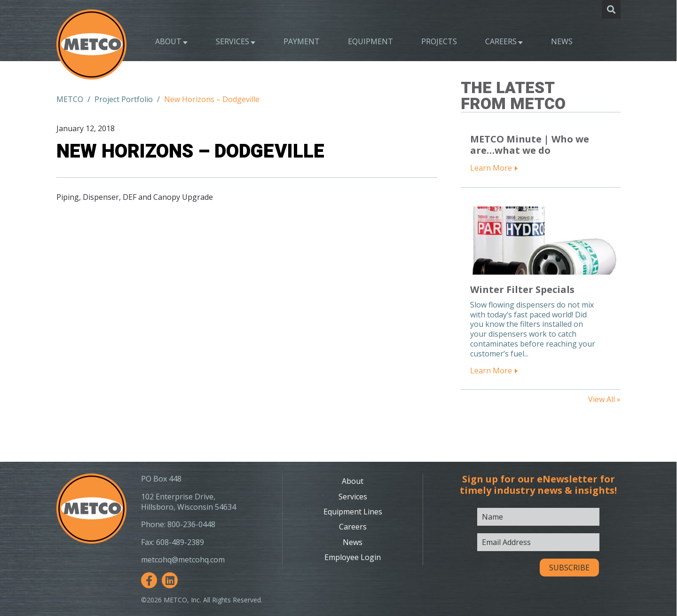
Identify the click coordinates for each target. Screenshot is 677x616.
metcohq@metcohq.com (183, 560)
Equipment (370, 41)
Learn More (491, 168)
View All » (604, 399)
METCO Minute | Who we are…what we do (530, 145)
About (168, 41)
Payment (302, 41)
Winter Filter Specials (522, 289)
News (562, 41)
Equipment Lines (353, 512)
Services (232, 41)
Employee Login (353, 557)
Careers (501, 41)
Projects (439, 41)
